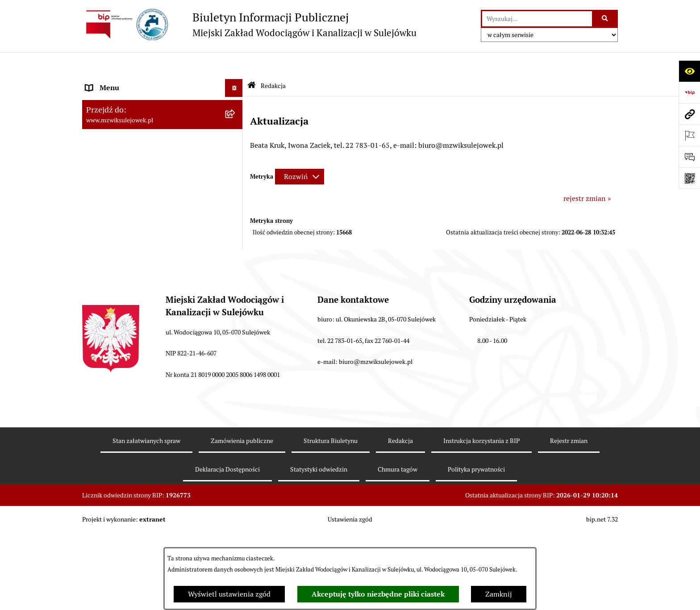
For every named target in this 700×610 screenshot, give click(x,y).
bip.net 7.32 (602, 601)
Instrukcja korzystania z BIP (481, 522)
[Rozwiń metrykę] (300, 153)
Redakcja (400, 522)
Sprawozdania (108, 272)
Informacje (103, 165)
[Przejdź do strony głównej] (249, 25)
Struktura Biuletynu (331, 522)
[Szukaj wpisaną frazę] (606, 19)
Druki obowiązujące (117, 182)
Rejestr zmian (569, 522)
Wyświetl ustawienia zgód (229, 594)
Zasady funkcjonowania (123, 100)
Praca (94, 254)
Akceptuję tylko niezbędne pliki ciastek (378, 594)
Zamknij (499, 594)
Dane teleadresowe (116, 82)
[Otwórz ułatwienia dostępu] (689, 71)
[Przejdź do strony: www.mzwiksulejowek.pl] (689, 114)
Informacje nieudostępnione (131, 218)
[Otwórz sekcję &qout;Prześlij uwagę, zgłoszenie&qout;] (689, 157)
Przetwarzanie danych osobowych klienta (152, 290)
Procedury (102, 200)
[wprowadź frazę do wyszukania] (537, 19)
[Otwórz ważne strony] (689, 135)
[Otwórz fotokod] (689, 178)
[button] (236, 100)
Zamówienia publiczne (242, 522)
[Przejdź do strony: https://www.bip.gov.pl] (689, 92)
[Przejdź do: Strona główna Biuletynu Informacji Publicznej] (252, 62)
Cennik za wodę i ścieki (123, 118)
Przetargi (100, 236)
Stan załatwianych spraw (146, 522)
